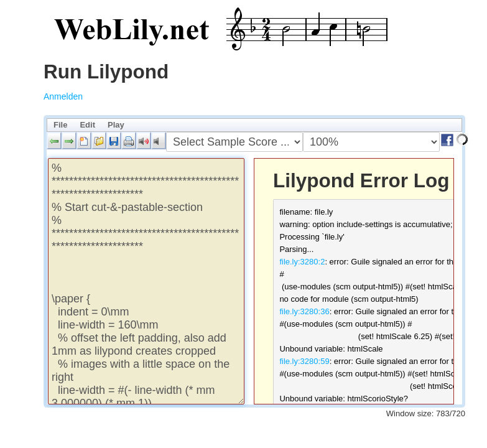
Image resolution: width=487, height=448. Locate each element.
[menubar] (254, 125)
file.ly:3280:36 (304, 311)
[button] (54, 141)
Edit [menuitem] (87, 125)
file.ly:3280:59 (304, 361)
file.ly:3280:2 (302, 262)
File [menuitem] (60, 125)
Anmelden (63, 96)
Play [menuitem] (116, 125)
